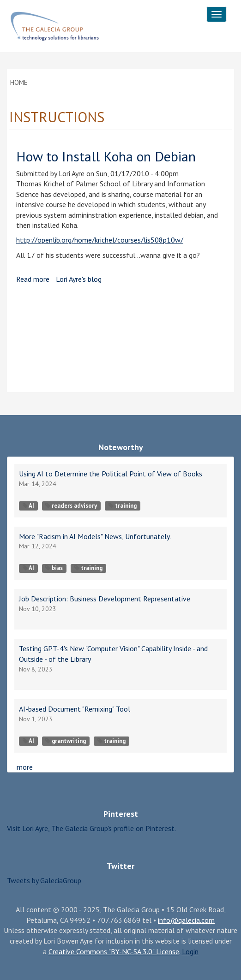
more (25, 767)
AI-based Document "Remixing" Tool (75, 709)
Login (190, 951)
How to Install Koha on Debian (106, 156)
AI (28, 506)
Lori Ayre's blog (79, 279)
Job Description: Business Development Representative (105, 599)
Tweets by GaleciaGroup (44, 880)
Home (19, 82)
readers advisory (71, 506)
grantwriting (66, 741)
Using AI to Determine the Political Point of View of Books (111, 474)
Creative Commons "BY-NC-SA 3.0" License (114, 951)
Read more (33, 279)
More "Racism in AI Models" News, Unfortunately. (95, 536)
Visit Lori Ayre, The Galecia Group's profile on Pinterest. (91, 828)
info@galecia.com (186, 920)
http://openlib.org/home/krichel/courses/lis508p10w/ (100, 240)
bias (54, 568)
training (123, 506)
